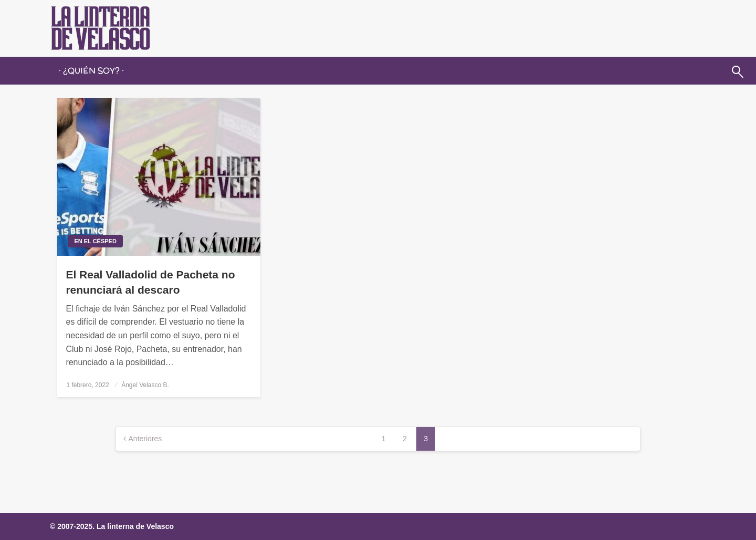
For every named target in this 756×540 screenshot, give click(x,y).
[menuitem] (91, 71)
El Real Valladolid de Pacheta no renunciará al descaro (150, 282)
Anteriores (145, 439)
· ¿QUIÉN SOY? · (91, 71)
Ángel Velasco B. (145, 385)
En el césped (95, 241)
